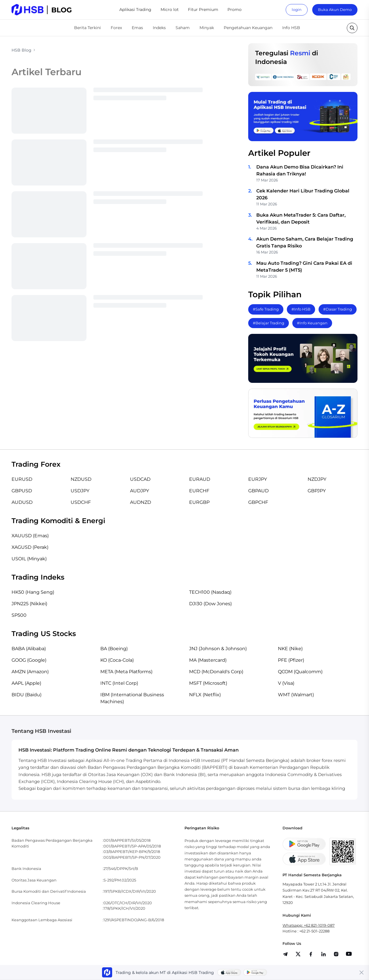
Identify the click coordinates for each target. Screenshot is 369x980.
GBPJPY (317, 491)
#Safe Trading (266, 309)
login (297, 10)
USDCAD (140, 479)
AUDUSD (22, 502)
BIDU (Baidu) (27, 695)
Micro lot (170, 10)
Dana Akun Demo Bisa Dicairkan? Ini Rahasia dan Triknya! (300, 170)
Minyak (207, 28)
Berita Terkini (87, 28)
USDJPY (80, 491)
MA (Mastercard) (208, 660)
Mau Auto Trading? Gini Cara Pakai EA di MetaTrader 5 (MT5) (304, 267)
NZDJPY (317, 479)
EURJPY (258, 479)
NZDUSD (81, 479)
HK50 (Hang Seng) (33, 592)
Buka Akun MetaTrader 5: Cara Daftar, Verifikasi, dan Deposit (301, 218)
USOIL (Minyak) (29, 559)
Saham (183, 28)
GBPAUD (258, 491)
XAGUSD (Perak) (30, 547)
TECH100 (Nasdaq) (210, 592)
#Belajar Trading (269, 323)
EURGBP (199, 502)
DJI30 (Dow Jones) (210, 604)
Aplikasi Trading (135, 10)
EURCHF (199, 491)
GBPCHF (258, 502)
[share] (298, 954)
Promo (235, 10)
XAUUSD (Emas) (30, 536)
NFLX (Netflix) (205, 695)
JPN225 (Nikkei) (29, 604)
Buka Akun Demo (335, 10)
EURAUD (200, 479)
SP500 (19, 615)
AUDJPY (140, 491)
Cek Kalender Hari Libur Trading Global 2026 (303, 194)
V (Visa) (286, 683)
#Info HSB (301, 309)
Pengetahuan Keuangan (248, 28)
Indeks (159, 28)
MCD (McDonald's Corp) (216, 672)
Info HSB (291, 28)
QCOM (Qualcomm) (300, 672)
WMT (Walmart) (296, 695)
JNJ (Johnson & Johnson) (218, 649)
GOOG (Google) (29, 660)
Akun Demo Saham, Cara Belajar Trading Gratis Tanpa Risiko (305, 242)
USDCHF (81, 502)
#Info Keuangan (312, 323)
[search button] (352, 28)
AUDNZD (141, 502)
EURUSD (22, 479)
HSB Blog (21, 50)
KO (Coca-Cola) (117, 660)
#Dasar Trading (338, 309)
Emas (137, 28)
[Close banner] (362, 973)
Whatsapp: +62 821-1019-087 (309, 925)
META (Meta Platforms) (126, 672)
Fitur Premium (203, 10)
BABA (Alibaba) (29, 649)
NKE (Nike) (290, 649)
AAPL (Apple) (26, 683)
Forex (116, 28)
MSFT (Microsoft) (208, 683)
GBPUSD (22, 491)
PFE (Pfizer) (291, 660)
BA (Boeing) (114, 649)
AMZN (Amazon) (30, 672)
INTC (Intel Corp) (119, 683)
